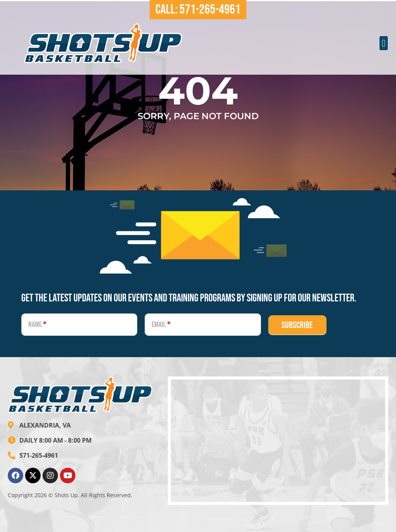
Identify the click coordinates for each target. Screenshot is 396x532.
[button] (384, 43)
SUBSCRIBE (297, 325)
